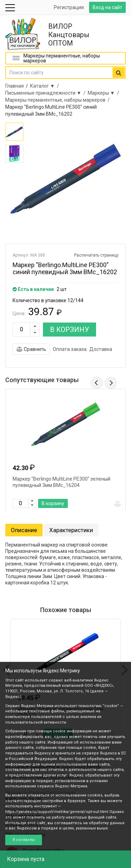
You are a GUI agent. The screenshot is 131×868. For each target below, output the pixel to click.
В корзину (53, 503)
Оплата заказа (70, 349)
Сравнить (31, 349)
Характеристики (71, 530)
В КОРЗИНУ (70, 330)
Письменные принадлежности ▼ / (46, 93)
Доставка (101, 349)
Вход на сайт (107, 7)
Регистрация (69, 7)
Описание (24, 530)
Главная (14, 86)
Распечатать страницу (96, 255)
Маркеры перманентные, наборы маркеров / (59, 100)
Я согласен (24, 840)
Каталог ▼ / (46, 86)
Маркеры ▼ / (104, 93)
